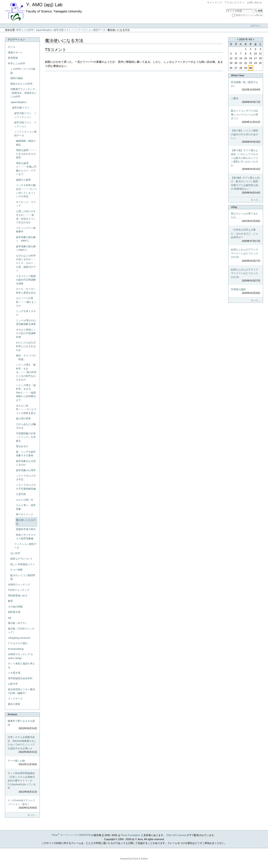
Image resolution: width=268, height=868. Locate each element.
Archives (12, 714)
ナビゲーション (16, 39)
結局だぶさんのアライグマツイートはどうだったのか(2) (246, 255)
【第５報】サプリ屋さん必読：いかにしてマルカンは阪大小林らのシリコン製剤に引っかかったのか (246, 160)
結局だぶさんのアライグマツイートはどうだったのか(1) (246, 275)
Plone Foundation (131, 835)
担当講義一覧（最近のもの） (246, 86)
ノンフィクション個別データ (89, 30)
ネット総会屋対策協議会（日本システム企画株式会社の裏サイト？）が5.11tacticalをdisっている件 (22, 783)
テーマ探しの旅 (22, 763)
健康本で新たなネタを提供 (22, 725)
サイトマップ (214, 2)
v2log (234, 207)
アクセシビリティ (234, 2)
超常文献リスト (62, 30)
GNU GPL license (176, 835)
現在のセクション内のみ (249, 15)
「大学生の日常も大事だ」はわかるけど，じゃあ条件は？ (246, 236)
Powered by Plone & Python (134, 858)
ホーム (12, 47)
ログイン (256, 26)
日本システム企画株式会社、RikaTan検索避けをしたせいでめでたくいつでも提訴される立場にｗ (22, 745)
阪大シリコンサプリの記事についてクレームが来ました (246, 117)
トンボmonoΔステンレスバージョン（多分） (22, 804)
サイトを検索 (226, 9)
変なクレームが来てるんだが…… (246, 218)
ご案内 (246, 100)
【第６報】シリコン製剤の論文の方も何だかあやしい (246, 136)
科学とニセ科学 (25, 30)
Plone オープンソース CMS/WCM (71, 835)
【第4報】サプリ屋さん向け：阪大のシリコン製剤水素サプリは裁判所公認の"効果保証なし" (246, 186)
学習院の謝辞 (246, 291)
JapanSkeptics (44, 30)
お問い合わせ (255, 2)
